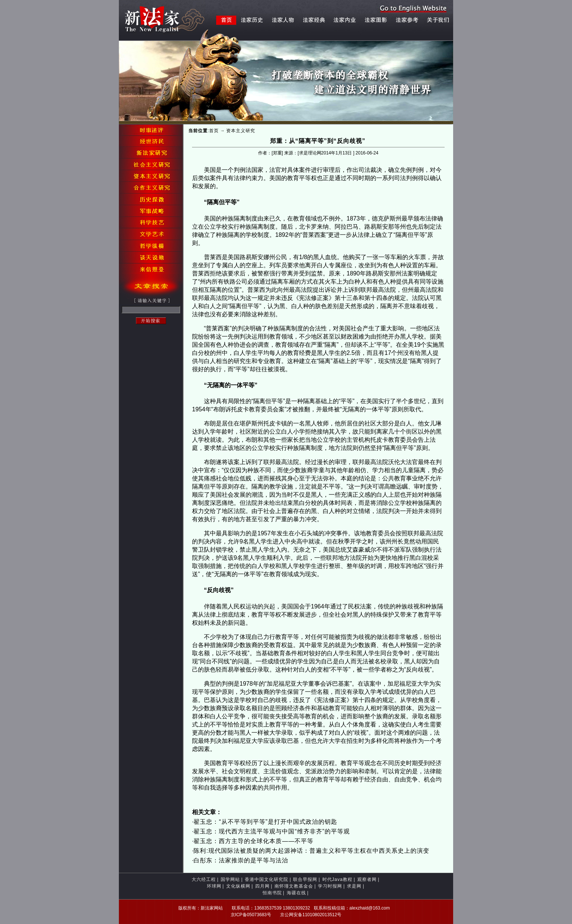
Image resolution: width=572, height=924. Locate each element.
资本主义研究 (241, 131)
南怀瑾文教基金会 (294, 886)
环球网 (214, 886)
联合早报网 (305, 879)
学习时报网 (330, 886)
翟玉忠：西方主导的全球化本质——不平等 (253, 841)
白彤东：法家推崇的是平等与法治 (241, 860)
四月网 (262, 886)
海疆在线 (296, 893)
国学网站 (230, 879)
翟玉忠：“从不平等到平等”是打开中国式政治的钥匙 (265, 822)
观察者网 (367, 879)
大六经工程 (204, 879)
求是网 (354, 886)
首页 (214, 131)
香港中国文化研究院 (266, 879)
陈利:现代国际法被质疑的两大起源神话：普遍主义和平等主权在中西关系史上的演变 (311, 851)
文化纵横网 (238, 886)
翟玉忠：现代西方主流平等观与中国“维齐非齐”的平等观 (272, 831)
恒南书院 (272, 893)
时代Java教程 (337, 879)
